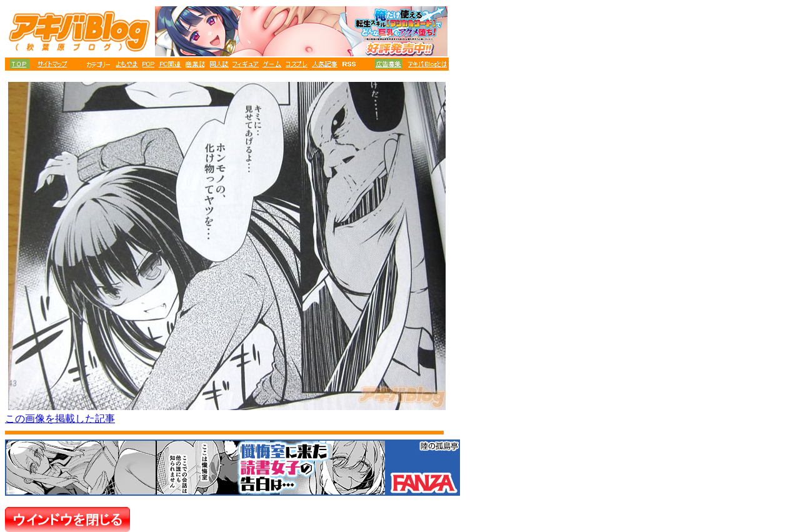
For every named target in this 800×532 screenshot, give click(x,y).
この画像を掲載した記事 (60, 419)
